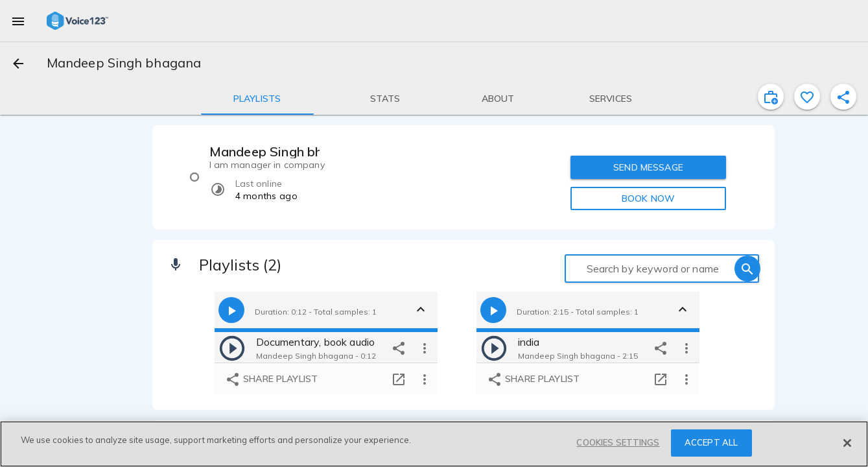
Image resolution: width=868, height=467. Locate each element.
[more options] (425, 348)
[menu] (18, 21)
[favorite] (807, 97)
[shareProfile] (843, 97)
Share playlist (271, 379)
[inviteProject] (771, 97)
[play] (232, 348)
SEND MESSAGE (648, 167)
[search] (747, 269)
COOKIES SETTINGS (618, 442)
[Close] (847, 443)
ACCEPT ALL (711, 442)
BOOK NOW (648, 198)
